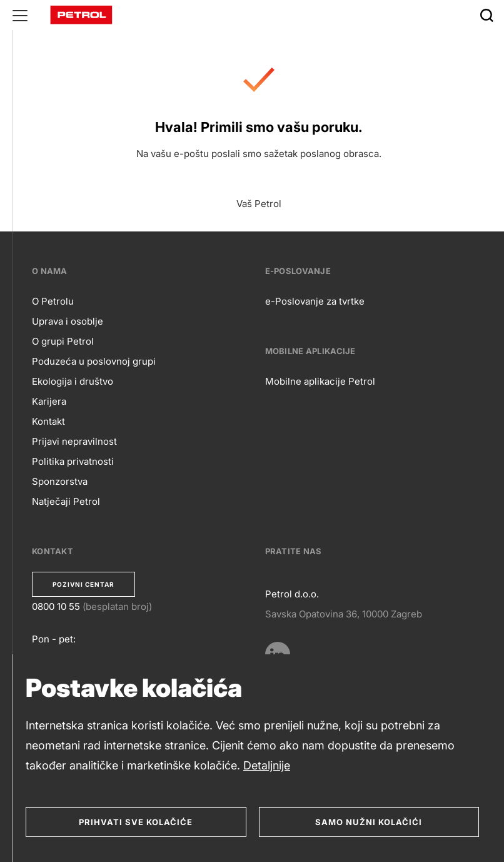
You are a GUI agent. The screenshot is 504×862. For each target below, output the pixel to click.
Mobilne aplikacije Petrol (320, 381)
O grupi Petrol (63, 341)
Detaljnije (267, 765)
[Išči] (486, 15)
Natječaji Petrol (66, 501)
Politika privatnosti (73, 461)
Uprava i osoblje (68, 321)
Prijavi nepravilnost (74, 441)
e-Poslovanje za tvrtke (315, 301)
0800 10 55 (56, 606)
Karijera (49, 401)
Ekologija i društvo (73, 381)
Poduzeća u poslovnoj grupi (94, 361)
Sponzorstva (60, 481)
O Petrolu (53, 301)
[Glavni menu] (20, 15)
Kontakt (48, 421)
